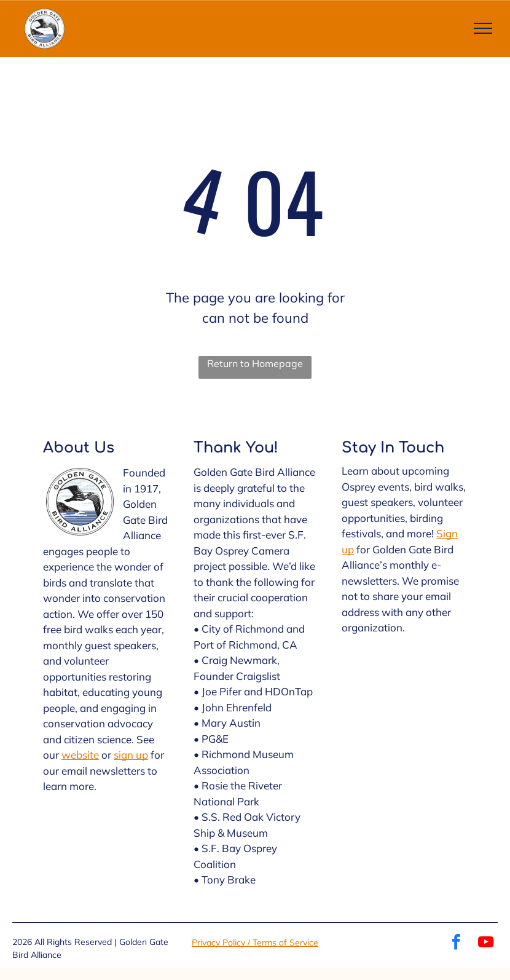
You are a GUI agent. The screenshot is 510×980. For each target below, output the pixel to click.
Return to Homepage (255, 363)
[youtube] (486, 943)
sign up (131, 755)
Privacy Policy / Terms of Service (255, 942)
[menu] (483, 28)
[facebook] (457, 943)
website (80, 755)
